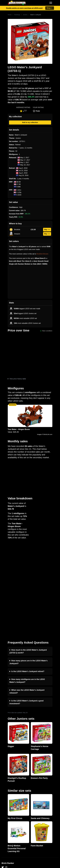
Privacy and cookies (9, 807)
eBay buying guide (8, 820)
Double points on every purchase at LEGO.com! (24, 8)
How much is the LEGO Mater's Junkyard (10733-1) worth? (28, 558)
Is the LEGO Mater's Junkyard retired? (28, 578)
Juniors (25, 15)
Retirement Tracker (8, 816)
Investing (5, 794)
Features (5, 803)
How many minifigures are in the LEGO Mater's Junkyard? (27, 587)
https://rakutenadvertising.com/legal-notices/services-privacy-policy (21, 856)
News (4, 790)
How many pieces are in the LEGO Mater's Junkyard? (28, 569)
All (3, 829)
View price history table (18, 379)
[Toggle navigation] (51, 3)
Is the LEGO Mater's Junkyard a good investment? (26, 609)
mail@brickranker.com (10, 777)
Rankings (17, 15)
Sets (3, 833)
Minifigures (5, 836)
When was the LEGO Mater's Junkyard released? (27, 598)
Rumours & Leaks (8, 800)
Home (10, 15)
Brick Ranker (8, 770)
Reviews (5, 797)
